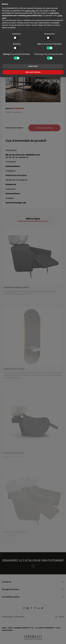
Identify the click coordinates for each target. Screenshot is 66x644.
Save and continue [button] (33, 72)
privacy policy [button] (30, 11)
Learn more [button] (33, 66)
